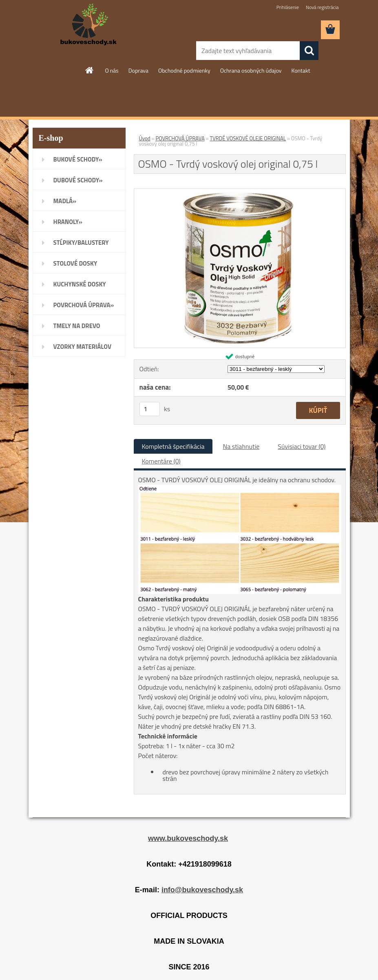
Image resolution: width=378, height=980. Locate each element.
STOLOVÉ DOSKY (75, 263)
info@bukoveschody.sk (202, 890)
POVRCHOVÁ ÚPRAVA (180, 138)
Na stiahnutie (241, 446)
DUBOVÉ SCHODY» (78, 180)
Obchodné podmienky (184, 70)
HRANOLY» (68, 222)
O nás (112, 70)
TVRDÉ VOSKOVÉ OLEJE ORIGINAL (248, 138)
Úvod (145, 138)
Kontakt (301, 70)
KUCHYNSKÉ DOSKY (80, 284)
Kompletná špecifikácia (173, 446)
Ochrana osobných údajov (251, 70)
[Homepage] (90, 70)
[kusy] (150, 409)
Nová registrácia (322, 7)
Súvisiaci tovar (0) (302, 446)
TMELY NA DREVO (77, 326)
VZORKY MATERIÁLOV (83, 347)
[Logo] (89, 25)
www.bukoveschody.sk (188, 838)
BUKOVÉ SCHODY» (78, 159)
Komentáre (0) (161, 461)
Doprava (138, 70)
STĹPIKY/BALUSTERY (81, 243)
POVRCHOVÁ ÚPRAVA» (84, 305)
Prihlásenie (288, 7)
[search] (309, 51)
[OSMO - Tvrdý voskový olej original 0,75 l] (240, 192)
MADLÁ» (65, 201)
